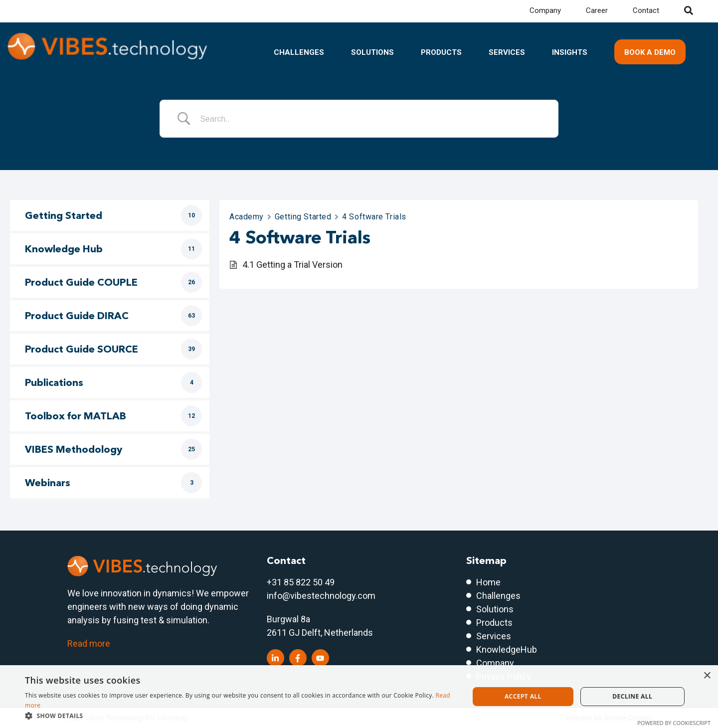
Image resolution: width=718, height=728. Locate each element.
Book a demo (650, 52)
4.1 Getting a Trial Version (292, 265)
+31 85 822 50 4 (298, 582)
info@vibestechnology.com (321, 596)
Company (545, 10)
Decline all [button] (632, 696)
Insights (570, 52)
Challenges (299, 52)
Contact (646, 10)
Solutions (372, 52)
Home (488, 582)
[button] (241, 716)
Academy (247, 217)
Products (441, 52)
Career (597, 10)
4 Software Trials (374, 217)
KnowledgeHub (507, 649)
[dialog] (359, 697)
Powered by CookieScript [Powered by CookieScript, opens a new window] (674, 723)
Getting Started (303, 217)
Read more (89, 643)
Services (507, 52)
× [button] (707, 676)
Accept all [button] (523, 696)
